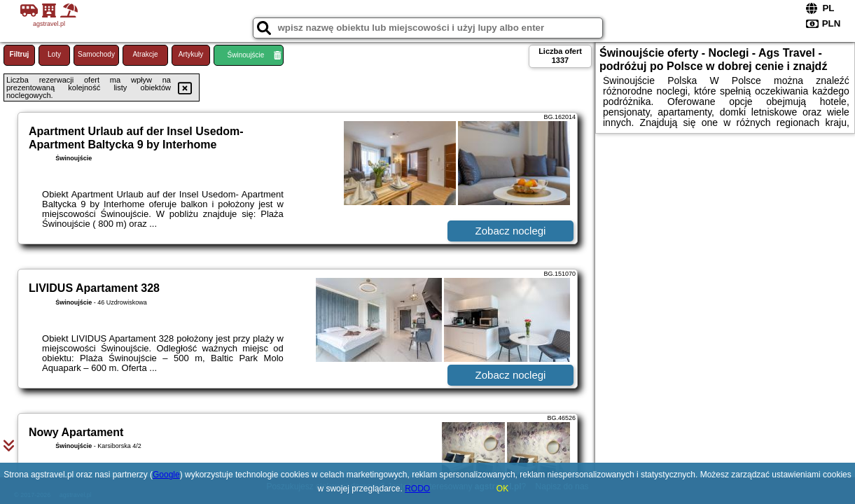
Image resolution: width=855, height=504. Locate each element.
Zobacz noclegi (511, 231)
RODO (417, 489)
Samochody (96, 54)
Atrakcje (145, 54)
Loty (54, 54)
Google (166, 475)
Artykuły (191, 54)
